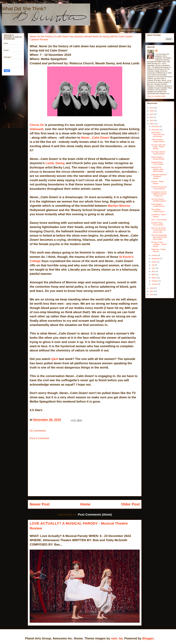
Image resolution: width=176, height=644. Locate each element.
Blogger (148, 638)
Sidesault (36, 129)
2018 (152, 288)
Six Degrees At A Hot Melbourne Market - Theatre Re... (159, 194)
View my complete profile (156, 96)
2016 (152, 295)
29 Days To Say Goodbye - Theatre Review (159, 244)
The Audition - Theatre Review (158, 210)
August (154, 262)
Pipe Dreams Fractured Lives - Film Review (158, 135)
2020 (152, 120)
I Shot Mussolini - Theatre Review (158, 141)
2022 (152, 114)
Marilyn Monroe (119, 206)
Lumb (50, 163)
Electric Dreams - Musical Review (158, 158)
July (153, 265)
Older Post (130, 504)
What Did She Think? (24, 9)
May (153, 271)
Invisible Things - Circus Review (157, 224)
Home (85, 504)
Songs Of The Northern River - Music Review (158, 169)
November (156, 130)
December (156, 126)
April (153, 275)
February (155, 281)
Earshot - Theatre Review (158, 183)
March (154, 278)
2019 (152, 124)
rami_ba (117, 638)
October (155, 255)
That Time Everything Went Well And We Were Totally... (159, 237)
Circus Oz (37, 125)
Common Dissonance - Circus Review (159, 188)
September (156, 259)
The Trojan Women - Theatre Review (159, 153)
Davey (60, 163)
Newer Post (40, 504)
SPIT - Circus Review (159, 220)
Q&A (54, 359)
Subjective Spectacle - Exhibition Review (159, 177)
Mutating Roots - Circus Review (157, 163)
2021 (152, 117)
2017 (152, 291)
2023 (152, 111)
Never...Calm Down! (95, 138)
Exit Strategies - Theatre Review (158, 205)
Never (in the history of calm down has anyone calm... (159, 230)
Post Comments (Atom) (95, 514)
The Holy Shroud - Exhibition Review (159, 200)
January (155, 284)
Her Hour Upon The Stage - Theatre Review (158, 147)
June (154, 268)
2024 (152, 108)
